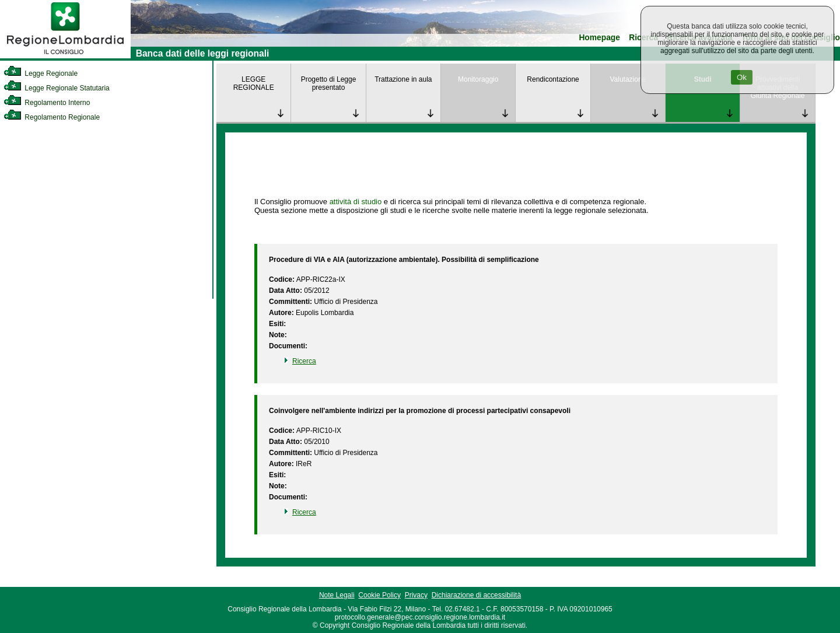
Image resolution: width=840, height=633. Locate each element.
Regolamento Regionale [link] (52, 117)
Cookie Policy (379, 595)
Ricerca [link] (304, 361)
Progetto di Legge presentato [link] (329, 83)
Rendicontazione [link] (553, 79)
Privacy (416, 595)
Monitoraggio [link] (478, 79)
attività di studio (356, 202)
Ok (742, 77)
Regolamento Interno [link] (47, 103)
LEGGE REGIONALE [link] (254, 83)
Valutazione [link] (628, 79)
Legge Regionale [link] (41, 74)
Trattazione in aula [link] (403, 79)
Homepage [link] (599, 38)
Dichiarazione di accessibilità (476, 595)
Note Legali (337, 595)
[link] (65, 56)
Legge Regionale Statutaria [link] (57, 88)
